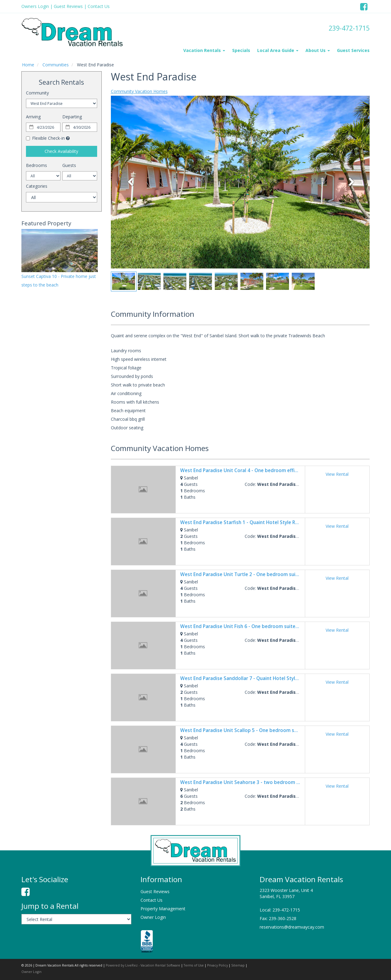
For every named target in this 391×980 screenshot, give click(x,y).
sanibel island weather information (53, 367)
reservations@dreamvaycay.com (292, 927)
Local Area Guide (278, 50)
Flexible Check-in (45, 138)
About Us (318, 50)
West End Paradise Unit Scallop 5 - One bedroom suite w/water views (259, 730)
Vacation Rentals (204, 50)
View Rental (337, 474)
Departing (72, 117)
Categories (37, 186)
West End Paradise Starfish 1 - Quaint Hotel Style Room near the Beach (260, 522)
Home (28, 65)
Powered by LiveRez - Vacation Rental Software (143, 965)
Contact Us (99, 6)
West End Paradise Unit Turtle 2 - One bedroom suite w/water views (258, 574)
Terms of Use (194, 965)
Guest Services (353, 50)
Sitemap (238, 965)
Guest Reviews (68, 6)
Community (37, 93)
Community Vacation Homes (139, 91)
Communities (56, 65)
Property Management (163, 909)
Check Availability (61, 151)
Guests (69, 165)
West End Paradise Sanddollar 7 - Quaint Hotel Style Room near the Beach (264, 678)
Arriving (33, 117)
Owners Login (35, 6)
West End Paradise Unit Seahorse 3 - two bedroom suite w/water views (261, 782)
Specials (241, 50)
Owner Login (153, 917)
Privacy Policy (217, 965)
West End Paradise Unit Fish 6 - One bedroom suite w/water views (255, 626)
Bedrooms (37, 165)
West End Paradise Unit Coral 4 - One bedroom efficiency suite (251, 470)
